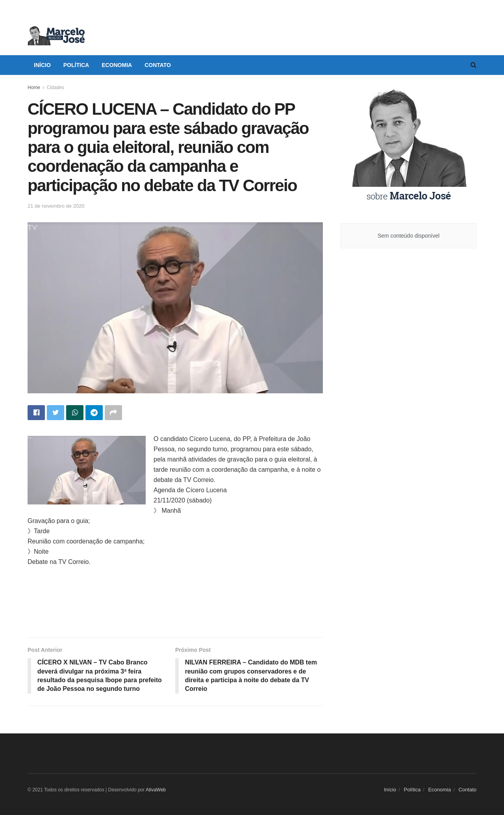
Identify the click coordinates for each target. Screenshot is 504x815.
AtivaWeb (156, 790)
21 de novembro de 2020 (56, 206)
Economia (117, 65)
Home (34, 87)
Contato (158, 65)
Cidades (56, 87)
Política (76, 65)
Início (42, 65)
